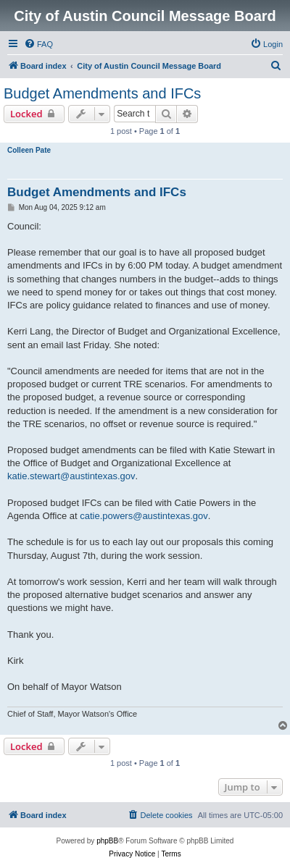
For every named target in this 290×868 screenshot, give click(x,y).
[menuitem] (38, 44)
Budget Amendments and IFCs (102, 93)
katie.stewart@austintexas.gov (71, 476)
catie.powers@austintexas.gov (144, 516)
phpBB (107, 841)
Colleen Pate (29, 150)
